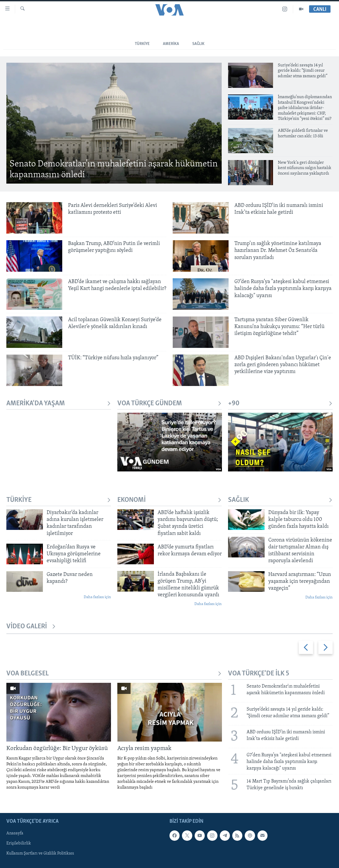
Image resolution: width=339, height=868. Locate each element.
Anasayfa (15, 833)
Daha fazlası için (97, 597)
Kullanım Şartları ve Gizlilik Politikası (40, 853)
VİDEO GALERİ (31, 627)
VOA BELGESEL (114, 674)
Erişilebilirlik (19, 843)
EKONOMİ (170, 500)
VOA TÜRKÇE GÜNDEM (170, 404)
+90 (280, 404)
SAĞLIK (198, 44)
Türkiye (142, 44)
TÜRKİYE (59, 500)
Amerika (171, 44)
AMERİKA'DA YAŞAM (59, 404)
